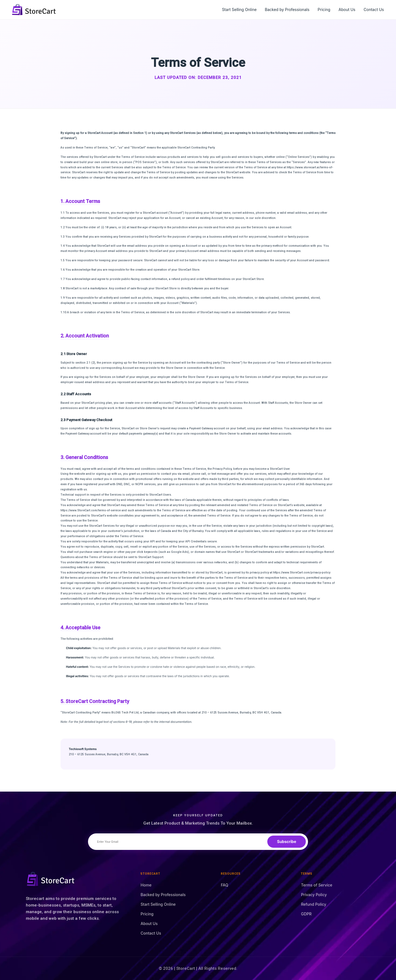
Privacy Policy (314, 895)
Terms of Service (317, 885)
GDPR (306, 914)
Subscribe (287, 842)
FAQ (225, 885)
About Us (347, 9)
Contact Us (374, 9)
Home (146, 885)
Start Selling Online (239, 9)
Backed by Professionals (287, 9)
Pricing (324, 9)
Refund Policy (313, 904)
